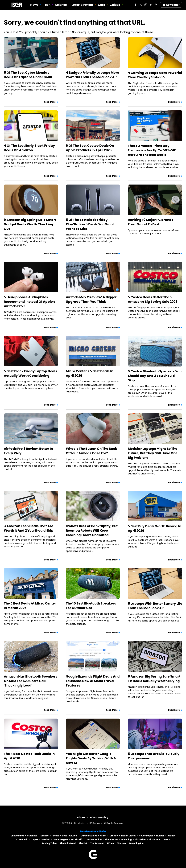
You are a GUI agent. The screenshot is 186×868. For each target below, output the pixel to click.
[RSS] (156, 5)
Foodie (55, 836)
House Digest (146, 836)
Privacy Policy (99, 817)
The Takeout (97, 843)
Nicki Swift (77, 839)
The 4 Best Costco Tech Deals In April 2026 (29, 756)
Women (122, 843)
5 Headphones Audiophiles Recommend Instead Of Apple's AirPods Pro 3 (29, 302)
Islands (172, 836)
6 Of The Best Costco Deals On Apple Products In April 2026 (90, 148)
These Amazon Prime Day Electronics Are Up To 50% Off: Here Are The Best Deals (152, 150)
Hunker (160, 836)
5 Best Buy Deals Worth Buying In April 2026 (155, 528)
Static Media (77, 823)
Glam (103, 836)
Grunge (114, 836)
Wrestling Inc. (137, 843)
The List (83, 843)
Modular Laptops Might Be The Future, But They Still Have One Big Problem (153, 453)
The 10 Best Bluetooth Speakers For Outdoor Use (91, 606)
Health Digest (128, 836)
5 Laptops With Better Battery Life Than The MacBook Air (155, 606)
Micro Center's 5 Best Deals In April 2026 (90, 373)
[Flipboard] (151, 5)
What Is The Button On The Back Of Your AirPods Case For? (91, 451)
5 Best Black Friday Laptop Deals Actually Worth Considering (30, 373)
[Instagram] (146, 5)
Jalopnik (23, 839)
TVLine (110, 843)
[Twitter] (141, 5)
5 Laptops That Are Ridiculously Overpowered (154, 756)
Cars (101, 5)
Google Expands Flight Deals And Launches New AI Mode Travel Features (93, 681)
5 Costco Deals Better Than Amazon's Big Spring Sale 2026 (153, 299)
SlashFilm (140, 839)
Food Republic (70, 836)
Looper (35, 839)
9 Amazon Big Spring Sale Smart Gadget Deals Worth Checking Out (30, 224)
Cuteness (32, 836)
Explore (45, 836)
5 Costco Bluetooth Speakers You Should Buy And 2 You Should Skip (155, 376)
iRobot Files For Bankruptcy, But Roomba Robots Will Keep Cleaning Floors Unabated (92, 531)
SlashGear (155, 839)
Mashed (46, 839)
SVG (166, 839)
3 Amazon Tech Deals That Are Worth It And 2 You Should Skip (29, 528)
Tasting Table (49, 843)
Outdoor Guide (94, 839)
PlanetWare (111, 839)
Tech (47, 5)
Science (61, 5)
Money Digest (61, 839)
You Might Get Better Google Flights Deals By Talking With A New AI (91, 758)
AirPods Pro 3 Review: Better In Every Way (28, 451)
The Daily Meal (68, 843)
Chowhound (17, 836)
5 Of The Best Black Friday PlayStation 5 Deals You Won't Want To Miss (90, 224)
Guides (115, 5)
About (81, 817)
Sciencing (126, 839)
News (34, 5)
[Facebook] (136, 5)
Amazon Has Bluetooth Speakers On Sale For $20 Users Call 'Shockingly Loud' (31, 681)
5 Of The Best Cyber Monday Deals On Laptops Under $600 (28, 75)
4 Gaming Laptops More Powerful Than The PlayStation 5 (155, 75)
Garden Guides (89, 836)
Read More (50, 102)
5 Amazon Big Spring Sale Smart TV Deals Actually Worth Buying (154, 679)
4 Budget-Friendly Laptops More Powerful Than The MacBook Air (92, 75)
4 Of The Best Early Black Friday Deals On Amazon (29, 148)
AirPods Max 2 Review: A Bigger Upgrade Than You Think (91, 299)
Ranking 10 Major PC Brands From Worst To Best (151, 222)
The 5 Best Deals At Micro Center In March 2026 (30, 606)
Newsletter (171, 5)
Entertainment (82, 5)
